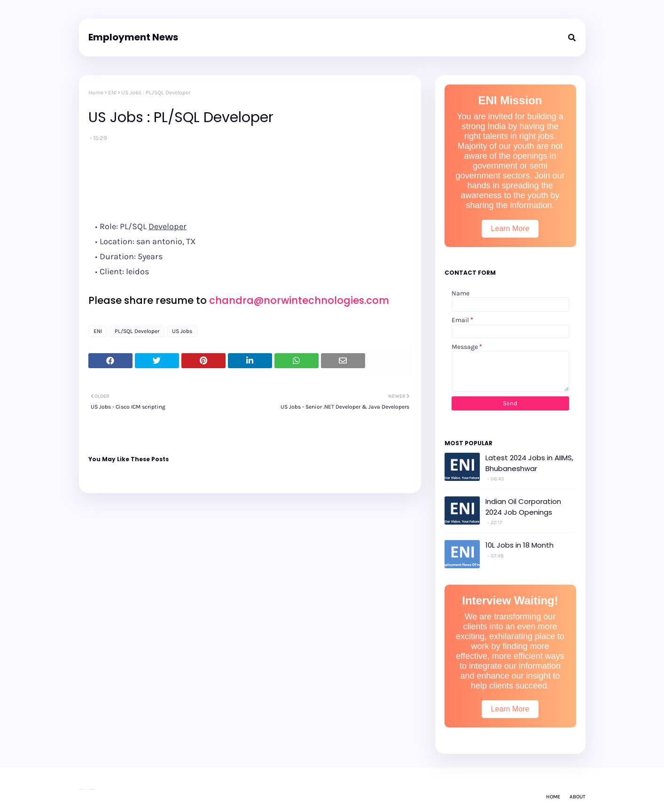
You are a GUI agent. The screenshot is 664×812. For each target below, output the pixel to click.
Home (96, 93)
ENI (112, 93)
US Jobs (182, 331)
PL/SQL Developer (137, 331)
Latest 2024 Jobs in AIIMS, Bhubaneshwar (529, 463)
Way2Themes (88, 789)
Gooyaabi (95, 789)
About (578, 797)
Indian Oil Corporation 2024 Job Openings (523, 507)
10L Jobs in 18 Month (519, 545)
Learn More (510, 228)
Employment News (133, 37)
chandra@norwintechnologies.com (299, 300)
